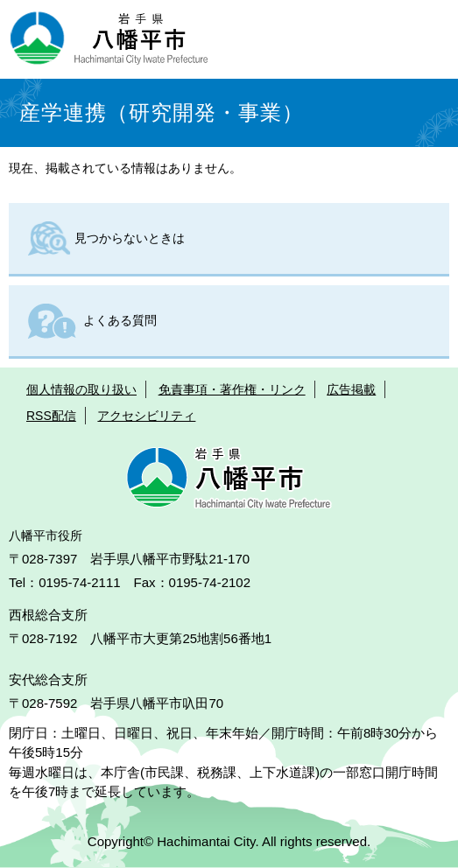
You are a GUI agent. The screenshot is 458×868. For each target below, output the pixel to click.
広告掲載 (351, 389)
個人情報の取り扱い (81, 389)
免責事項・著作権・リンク (232, 389)
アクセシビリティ (146, 416)
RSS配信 (51, 416)
